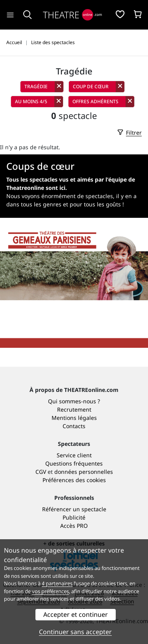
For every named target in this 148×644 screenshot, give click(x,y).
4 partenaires (57, 583)
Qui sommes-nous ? (74, 401)
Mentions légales (74, 418)
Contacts (74, 426)
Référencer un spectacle (74, 509)
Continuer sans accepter (75, 632)
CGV (41, 472)
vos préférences (50, 591)
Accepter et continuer (76, 614)
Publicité (74, 517)
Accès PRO (74, 526)
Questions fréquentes (74, 463)
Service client (74, 455)
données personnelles (84, 472)
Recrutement (74, 409)
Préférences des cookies (74, 480)
